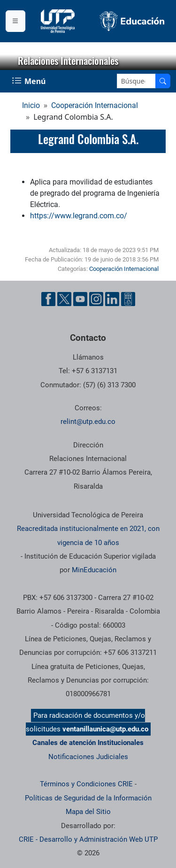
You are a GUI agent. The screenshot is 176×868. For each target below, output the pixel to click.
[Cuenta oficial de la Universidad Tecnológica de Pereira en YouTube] (80, 299)
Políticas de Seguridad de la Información (88, 798)
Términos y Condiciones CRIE (86, 784)
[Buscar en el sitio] (163, 81)
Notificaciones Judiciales (88, 757)
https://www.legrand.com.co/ (79, 216)
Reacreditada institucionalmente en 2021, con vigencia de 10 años (88, 535)
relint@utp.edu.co (88, 422)
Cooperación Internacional (95, 105)
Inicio (31, 105)
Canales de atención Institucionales (88, 743)
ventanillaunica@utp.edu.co (105, 729)
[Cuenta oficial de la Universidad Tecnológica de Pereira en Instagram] (96, 299)
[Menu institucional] (15, 21)
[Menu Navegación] (30, 81)
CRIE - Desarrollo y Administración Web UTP (88, 839)
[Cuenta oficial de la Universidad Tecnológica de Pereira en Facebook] (48, 299)
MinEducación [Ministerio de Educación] (94, 570)
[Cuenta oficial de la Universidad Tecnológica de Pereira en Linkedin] (112, 299)
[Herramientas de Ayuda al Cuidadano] (128, 299)
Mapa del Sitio (88, 812)
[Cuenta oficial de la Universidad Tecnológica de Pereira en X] (64, 299)
